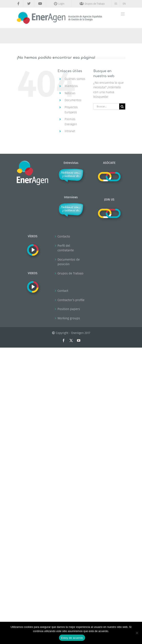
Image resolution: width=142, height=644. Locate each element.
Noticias (70, 93)
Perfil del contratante (66, 248)
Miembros (71, 86)
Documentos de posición (69, 262)
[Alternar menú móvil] (123, 14)
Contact (63, 291)
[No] (137, 633)
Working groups (69, 318)
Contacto (64, 236)
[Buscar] (122, 106)
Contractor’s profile (71, 300)
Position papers (69, 309)
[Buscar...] (106, 106)
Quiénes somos (75, 79)
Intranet (70, 131)
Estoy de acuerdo (72, 638)
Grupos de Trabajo (70, 273)
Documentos (73, 100)
